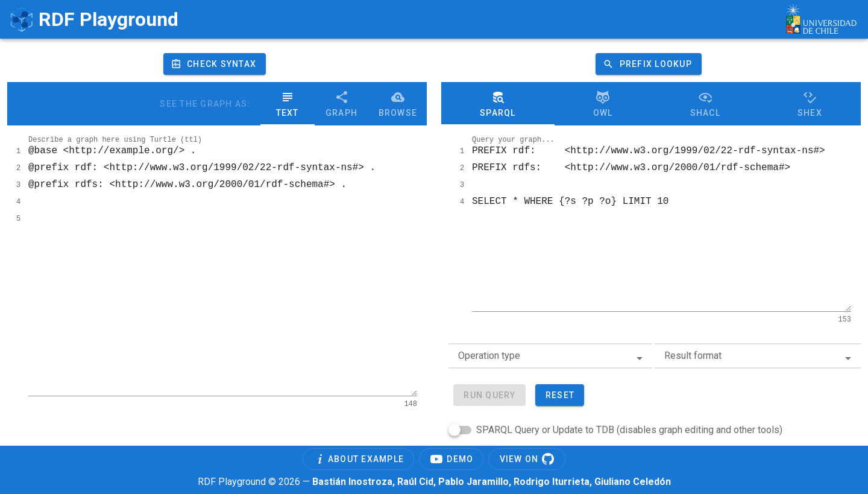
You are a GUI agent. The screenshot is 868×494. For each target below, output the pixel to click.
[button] (649, 64)
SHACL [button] (705, 104)
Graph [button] (341, 104)
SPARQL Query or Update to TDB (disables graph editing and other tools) (629, 430)
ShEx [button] (810, 104)
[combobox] (550, 356)
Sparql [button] (498, 104)
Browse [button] (398, 104)
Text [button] (288, 104)
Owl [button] (603, 104)
